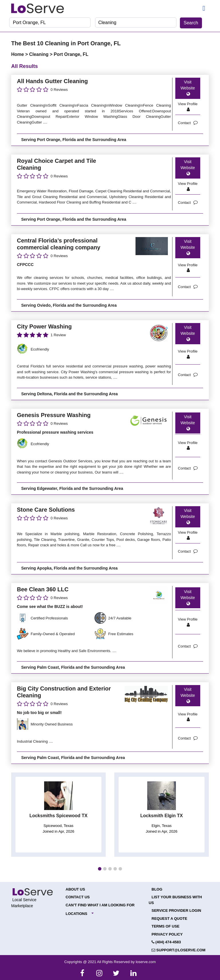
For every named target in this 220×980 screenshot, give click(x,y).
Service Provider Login (176, 910)
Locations (76, 914)
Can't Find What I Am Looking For (100, 905)
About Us (75, 889)
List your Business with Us (175, 900)
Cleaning (40, 54)
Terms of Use (166, 926)
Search (191, 23)
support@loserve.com (178, 950)
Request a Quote (169, 919)
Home (18, 54)
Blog (157, 889)
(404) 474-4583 (166, 942)
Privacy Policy (167, 934)
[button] (100, 869)
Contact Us (78, 897)
